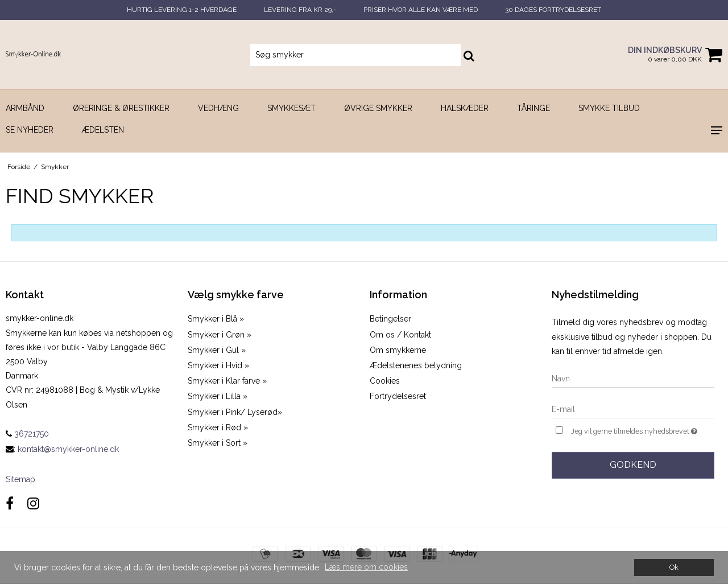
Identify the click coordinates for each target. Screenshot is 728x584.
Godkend (633, 465)
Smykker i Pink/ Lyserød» (235, 412)
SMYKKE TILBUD (609, 108)
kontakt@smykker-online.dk (68, 449)
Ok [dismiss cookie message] (674, 567)
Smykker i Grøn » (220, 335)
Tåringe (533, 108)
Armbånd (25, 108)
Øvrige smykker (378, 108)
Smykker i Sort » (218, 443)
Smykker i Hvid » (218, 365)
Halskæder (465, 108)
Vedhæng (218, 108)
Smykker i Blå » (216, 319)
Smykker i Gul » (217, 350)
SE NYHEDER (30, 130)
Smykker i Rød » (218, 427)
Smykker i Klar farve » (227, 381)
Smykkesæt (291, 108)
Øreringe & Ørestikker (121, 108)
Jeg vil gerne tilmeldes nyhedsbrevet (643, 430)
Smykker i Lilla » (218, 396)
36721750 (27, 434)
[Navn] (633, 379)
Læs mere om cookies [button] (366, 567)
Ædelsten (103, 130)
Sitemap (20, 479)
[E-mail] (633, 409)
